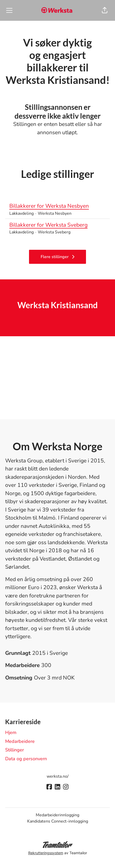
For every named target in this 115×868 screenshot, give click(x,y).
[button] (105, 10)
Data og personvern (26, 759)
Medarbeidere (20, 741)
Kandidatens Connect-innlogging (58, 821)
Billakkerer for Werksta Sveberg (58, 225)
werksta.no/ (58, 776)
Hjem (11, 732)
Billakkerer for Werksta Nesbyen (58, 206)
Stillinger (15, 750)
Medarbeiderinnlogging (58, 815)
